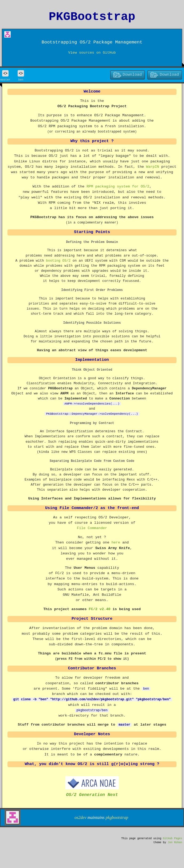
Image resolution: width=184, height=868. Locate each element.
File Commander (92, 528)
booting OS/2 (58, 261)
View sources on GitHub (92, 53)
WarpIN (153, 167)
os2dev (80, 817)
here (116, 543)
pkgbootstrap (117, 817)
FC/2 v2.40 (99, 609)
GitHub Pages (173, 838)
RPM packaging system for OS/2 (118, 187)
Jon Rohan (175, 842)
